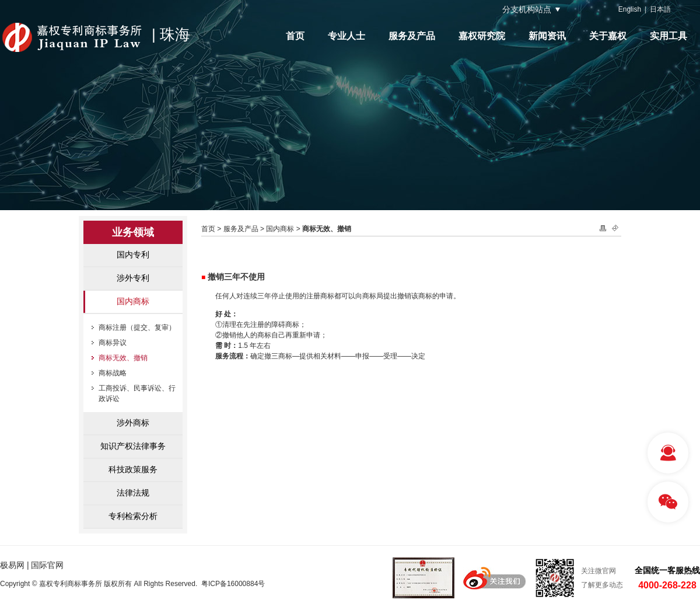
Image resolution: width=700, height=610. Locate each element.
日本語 (660, 9)
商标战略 (113, 373)
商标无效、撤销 (123, 358)
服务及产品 (412, 36)
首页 (295, 36)
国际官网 (47, 565)
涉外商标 (133, 423)
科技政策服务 (133, 469)
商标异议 (113, 343)
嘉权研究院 (482, 36)
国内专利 (133, 255)
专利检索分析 (133, 516)
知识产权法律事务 (133, 446)
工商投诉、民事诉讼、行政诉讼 (137, 393)
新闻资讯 (547, 36)
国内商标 (133, 301)
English (630, 9)
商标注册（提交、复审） (137, 327)
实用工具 (668, 36)
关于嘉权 (608, 36)
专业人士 (346, 36)
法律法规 (133, 493)
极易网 (12, 565)
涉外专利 (133, 278)
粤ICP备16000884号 (233, 584)
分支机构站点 (527, 9)
